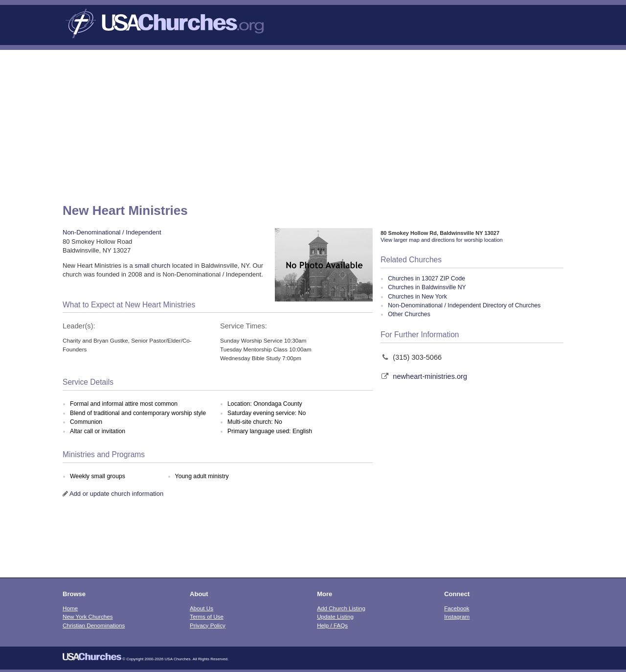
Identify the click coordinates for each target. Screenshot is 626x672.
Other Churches (409, 314)
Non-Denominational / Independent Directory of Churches (464, 305)
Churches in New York (417, 297)
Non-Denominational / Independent (112, 232)
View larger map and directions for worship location (442, 240)
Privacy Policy (208, 625)
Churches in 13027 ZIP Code (426, 278)
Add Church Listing (341, 608)
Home (70, 608)
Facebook (457, 608)
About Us (201, 608)
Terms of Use (207, 616)
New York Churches (88, 616)
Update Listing (335, 616)
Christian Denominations (94, 625)
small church (152, 266)
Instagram (457, 616)
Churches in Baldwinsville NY (427, 287)
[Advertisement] (313, 123)
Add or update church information (116, 494)
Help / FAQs (332, 625)
